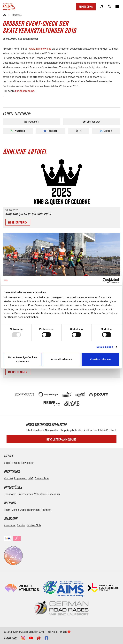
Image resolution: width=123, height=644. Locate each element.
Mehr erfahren (18, 222)
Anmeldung (86, 7)
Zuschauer (54, 494)
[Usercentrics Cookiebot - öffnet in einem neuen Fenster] (105, 280)
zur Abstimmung (25, 91)
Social (8, 463)
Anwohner (10, 525)
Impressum (21, 478)
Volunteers (40, 494)
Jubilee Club (34, 525)
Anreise (21, 525)
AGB (31, 478)
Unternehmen (25, 494)
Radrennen (33, 510)
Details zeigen (105, 347)
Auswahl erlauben (62, 359)
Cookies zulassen (100, 359)
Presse (16, 463)
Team (7, 510)
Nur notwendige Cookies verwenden (23, 359)
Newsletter (27, 463)
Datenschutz (42, 478)
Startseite (17, 15)
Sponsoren (10, 494)
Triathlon (46, 510)
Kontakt (8, 478)
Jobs (23, 510)
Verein (15, 510)
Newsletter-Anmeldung (62, 439)
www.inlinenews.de (40, 49)
